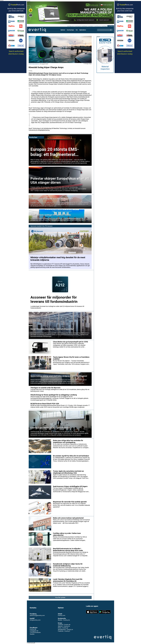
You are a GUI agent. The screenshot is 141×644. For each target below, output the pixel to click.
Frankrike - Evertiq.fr (64, 631)
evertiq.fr (91, 26)
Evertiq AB (37, 30)
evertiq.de (78, 26)
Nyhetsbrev (83, 30)
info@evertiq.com (35, 620)
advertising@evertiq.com (37, 615)
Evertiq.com (62, 615)
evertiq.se (111, 26)
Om (77, 30)
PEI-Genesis (49, 226)
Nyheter (63, 30)
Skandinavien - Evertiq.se (65, 629)
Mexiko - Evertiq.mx (64, 620)
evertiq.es (84, 26)
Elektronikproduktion (34, 64)
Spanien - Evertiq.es (64, 626)
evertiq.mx (97, 26)
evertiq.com (70, 26)
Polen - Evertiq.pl (63, 628)
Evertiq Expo (70, 30)
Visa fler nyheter (60, 597)
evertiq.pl (104, 26)
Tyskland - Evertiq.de (64, 625)
